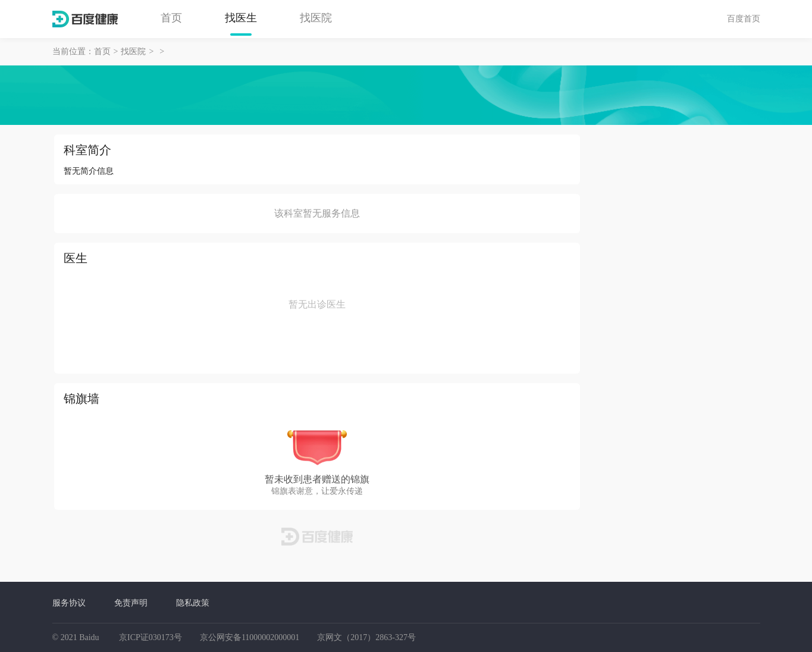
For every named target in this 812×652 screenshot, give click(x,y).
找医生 (241, 18)
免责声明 (131, 603)
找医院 (316, 18)
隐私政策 (193, 603)
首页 (171, 18)
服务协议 (69, 603)
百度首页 (744, 18)
